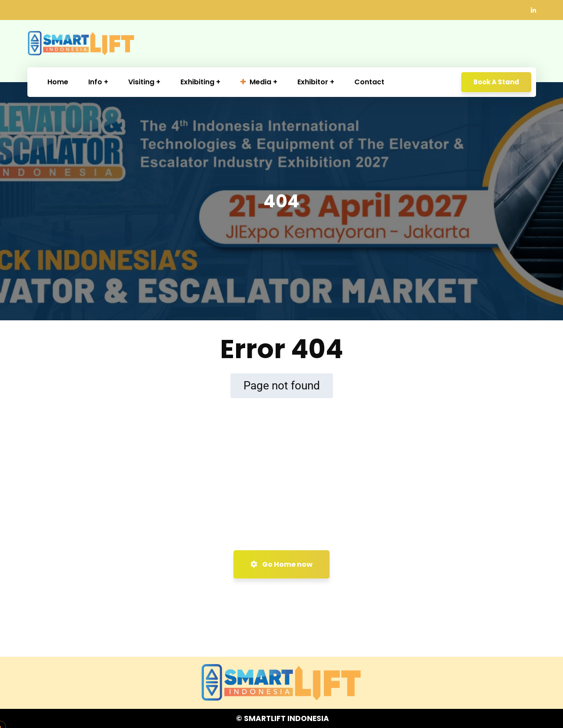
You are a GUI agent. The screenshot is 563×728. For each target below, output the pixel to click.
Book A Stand (496, 82)
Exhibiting (197, 82)
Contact (369, 82)
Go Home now (281, 564)
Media (256, 82)
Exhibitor (313, 82)
